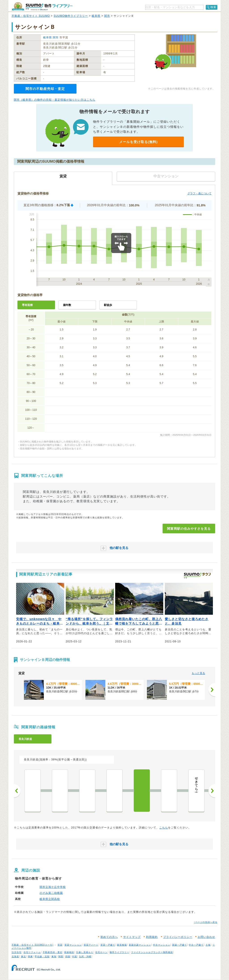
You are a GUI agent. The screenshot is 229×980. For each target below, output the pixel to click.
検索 (213, 7)
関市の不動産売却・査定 (45, 89)
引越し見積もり (85, 952)
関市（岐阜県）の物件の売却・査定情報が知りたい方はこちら (55, 100)
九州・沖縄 (85, 956)
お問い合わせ (206, 937)
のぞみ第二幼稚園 (51, 893)
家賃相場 (122, 945)
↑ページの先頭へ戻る (206, 922)
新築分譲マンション (140, 945)
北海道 (15, 956)
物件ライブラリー (119, 952)
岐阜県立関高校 (50, 899)
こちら (164, 828)
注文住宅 (17, 952)
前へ (17, 791)
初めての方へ (109, 937)
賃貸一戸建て (108, 945)
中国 (74, 956)
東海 (54, 956)
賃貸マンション (73, 945)
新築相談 (69, 952)
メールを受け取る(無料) (138, 142)
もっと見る (198, 673)
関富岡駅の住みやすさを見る (189, 529)
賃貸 (60, 945)
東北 (23, 956)
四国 (68, 956)
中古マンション (162, 945)
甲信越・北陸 (42, 956)
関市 (107, 16)
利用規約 (152, 937)
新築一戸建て (180, 945)
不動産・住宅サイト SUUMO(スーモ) (33, 945)
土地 (208, 945)
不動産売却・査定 (53, 952)
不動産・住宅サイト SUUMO (31, 16)
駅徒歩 (108, 305)
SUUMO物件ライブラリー (71, 16)
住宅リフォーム (32, 952)
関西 (61, 956)
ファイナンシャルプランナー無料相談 (152, 952)
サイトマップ (132, 937)
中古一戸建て (196, 945)
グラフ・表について (199, 193)
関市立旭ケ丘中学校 (53, 887)
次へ (212, 791)
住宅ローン (101, 952)
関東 (30, 956)
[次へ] (212, 690)
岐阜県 (96, 16)
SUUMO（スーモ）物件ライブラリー (42, 6)
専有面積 (27, 305)
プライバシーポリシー (178, 937)
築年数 (67, 305)
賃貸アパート (91, 945)
